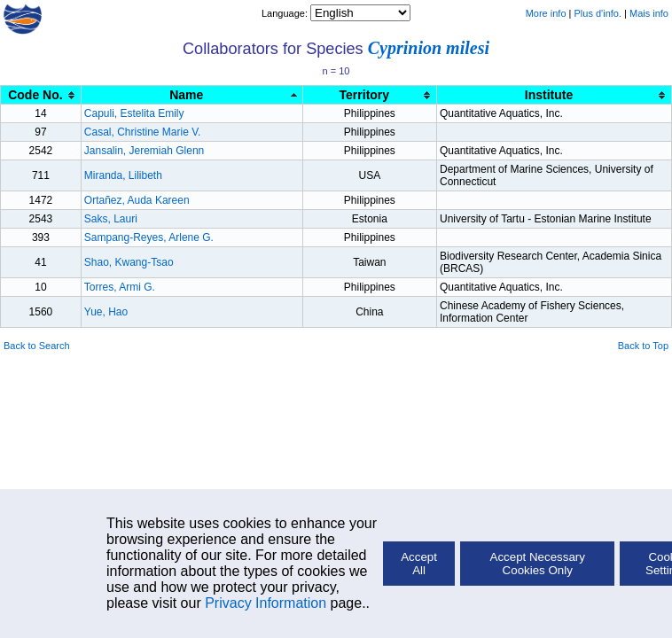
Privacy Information (266, 603)
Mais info (649, 13)
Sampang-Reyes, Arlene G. (149, 237)
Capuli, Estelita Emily (134, 113)
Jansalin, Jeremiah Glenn (144, 151)
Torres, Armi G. (120, 287)
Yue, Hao (106, 312)
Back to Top (643, 346)
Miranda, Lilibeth (123, 175)
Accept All (419, 564)
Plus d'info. (598, 13)
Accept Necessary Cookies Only (538, 564)
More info (546, 13)
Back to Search (37, 346)
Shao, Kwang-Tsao (129, 262)
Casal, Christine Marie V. (143, 132)
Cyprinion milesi (429, 48)
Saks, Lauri (111, 219)
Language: (286, 13)
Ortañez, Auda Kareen (137, 200)
